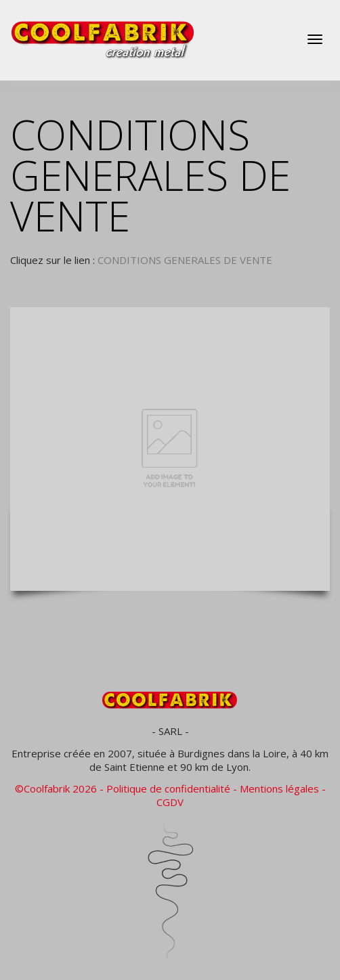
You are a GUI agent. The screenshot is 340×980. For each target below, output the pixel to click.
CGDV (170, 802)
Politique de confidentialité (168, 788)
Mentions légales (279, 788)
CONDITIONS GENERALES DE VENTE (185, 260)
